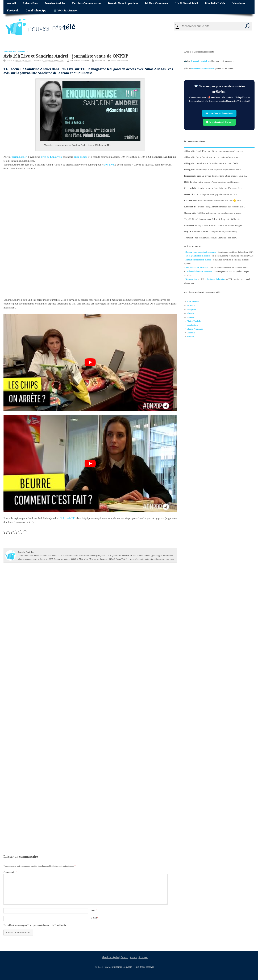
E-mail (95, 918)
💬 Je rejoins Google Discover (219, 122)
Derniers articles (55, 3)
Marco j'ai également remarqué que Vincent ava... (222, 207)
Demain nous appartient (123, 3)
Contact (124, 957)
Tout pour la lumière (216, 279)
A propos (143, 957)
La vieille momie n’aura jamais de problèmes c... (217, 182)
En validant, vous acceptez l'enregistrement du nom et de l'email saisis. (35, 925)
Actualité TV (23, 52)
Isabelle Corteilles (82, 61)
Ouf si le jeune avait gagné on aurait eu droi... (217, 194)
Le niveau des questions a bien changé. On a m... (224, 176)
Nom (94, 910)
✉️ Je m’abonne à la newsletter (219, 113)
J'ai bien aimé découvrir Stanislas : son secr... (216, 238)
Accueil (11, 3)
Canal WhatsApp (36, 11)
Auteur (133, 957)
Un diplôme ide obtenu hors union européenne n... (219, 151)
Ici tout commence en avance (198, 260)
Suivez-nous (30, 3)
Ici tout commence (157, 3)
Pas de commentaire (119, 61)
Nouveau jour (192, 279)
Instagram (191, 310)
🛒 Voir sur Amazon (66, 11)
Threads (190, 313)
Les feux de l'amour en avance (199, 271)
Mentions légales (110, 957)
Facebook (13, 11)
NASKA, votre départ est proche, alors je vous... (219, 213)
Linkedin (191, 333)
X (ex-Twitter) (193, 302)
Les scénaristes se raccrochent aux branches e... (218, 157)
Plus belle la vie (215, 3)
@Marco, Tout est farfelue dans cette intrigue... (221, 225)
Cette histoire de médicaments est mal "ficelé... (218, 163)
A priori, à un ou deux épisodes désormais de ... (220, 188)
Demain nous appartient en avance (201, 252)
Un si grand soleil (187, 3)
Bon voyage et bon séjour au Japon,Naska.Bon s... (219, 170)
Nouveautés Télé (10, 52)
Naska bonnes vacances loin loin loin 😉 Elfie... (220, 201)
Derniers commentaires (87, 3)
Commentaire (10, 872)
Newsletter (239, 3)
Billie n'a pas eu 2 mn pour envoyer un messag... (216, 231)
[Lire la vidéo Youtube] (90, 362)
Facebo (190, 306)
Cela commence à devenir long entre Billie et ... (219, 219)
